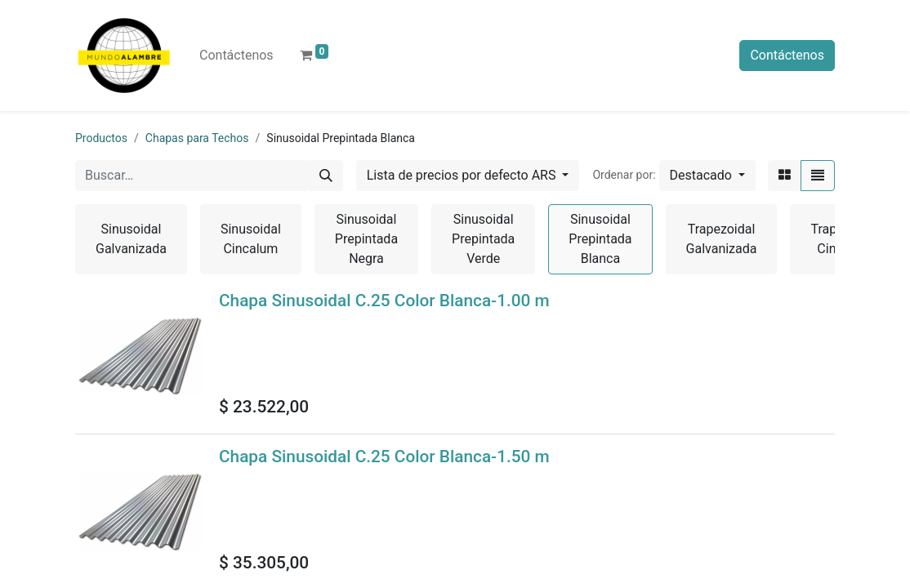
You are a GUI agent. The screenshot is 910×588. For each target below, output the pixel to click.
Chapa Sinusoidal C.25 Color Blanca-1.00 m (384, 301)
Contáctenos (787, 55)
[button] (707, 176)
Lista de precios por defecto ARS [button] (463, 175)
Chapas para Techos (197, 138)
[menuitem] (236, 56)
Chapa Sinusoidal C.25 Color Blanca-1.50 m (384, 457)
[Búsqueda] (326, 176)
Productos (101, 138)
